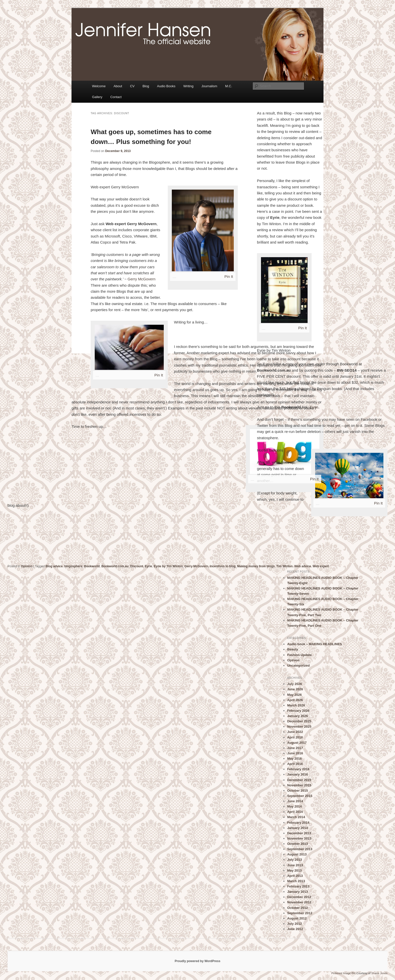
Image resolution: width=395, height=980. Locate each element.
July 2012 (295, 924)
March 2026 (296, 705)
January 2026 (298, 716)
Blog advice (54, 566)
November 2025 (299, 726)
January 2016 (298, 774)
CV (132, 86)
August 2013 (297, 854)
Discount (136, 566)
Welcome (99, 86)
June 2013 (295, 865)
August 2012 (297, 918)
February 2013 (298, 886)
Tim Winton (285, 566)
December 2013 (299, 833)
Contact (116, 97)
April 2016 (295, 764)
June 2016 (295, 753)
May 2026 (294, 695)
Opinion (27, 566)
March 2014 (296, 817)
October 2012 (298, 908)
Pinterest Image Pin (343, 973)
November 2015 (299, 785)
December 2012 (299, 897)
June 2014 (295, 801)
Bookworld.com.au (115, 566)
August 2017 (297, 743)
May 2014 (294, 806)
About (118, 86)
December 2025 (299, 721)
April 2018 (295, 737)
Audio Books (166, 86)
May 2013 (294, 870)
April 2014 (295, 812)
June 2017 (295, 748)
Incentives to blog (223, 566)
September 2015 (300, 796)
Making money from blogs (256, 566)
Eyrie (314, 407)
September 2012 (300, 913)
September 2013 (300, 849)
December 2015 (299, 780)
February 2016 (298, 769)
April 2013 (295, 876)
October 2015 (298, 791)
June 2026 (295, 689)
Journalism (209, 86)
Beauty (293, 649)
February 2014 (298, 823)
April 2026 (295, 700)
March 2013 (296, 881)
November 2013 (299, 838)
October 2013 (298, 844)
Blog (146, 86)
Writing (188, 86)
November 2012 (299, 902)
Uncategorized (299, 665)
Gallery (97, 97)
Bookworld (92, 566)
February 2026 (298, 711)
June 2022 (295, 732)
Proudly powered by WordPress (197, 961)
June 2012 (295, 929)
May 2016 (294, 759)
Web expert (321, 566)
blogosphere (73, 566)
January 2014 (298, 828)
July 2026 (295, 684)
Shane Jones (379, 973)
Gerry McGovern (141, 279)
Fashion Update (300, 655)
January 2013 (298, 892)
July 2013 (295, 860)
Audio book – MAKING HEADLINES (315, 644)
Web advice (303, 566)
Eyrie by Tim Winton (168, 566)
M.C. (229, 86)
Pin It (229, 276)
